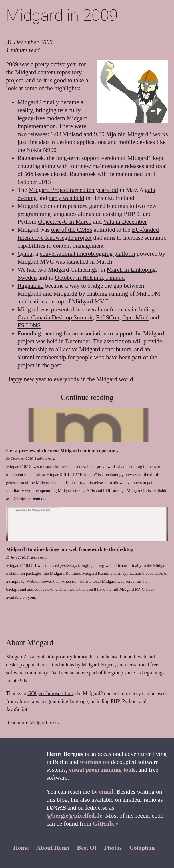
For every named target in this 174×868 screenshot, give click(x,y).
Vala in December (125, 222)
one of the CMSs (72, 230)
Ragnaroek (31, 158)
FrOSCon (108, 317)
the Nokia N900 (37, 150)
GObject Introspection (50, 693)
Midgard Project (98, 665)
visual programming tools (102, 770)
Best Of (87, 848)
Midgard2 (29, 102)
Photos (113, 848)
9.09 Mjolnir (109, 134)
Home (21, 848)
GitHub (103, 824)
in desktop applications (78, 142)
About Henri (53, 848)
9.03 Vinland (66, 134)
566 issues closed (45, 174)
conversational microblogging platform (87, 254)
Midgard (26, 72)
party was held (66, 198)
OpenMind (135, 317)
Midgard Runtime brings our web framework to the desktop (70, 549)
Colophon (142, 848)
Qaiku (25, 254)
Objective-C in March (65, 222)
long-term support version (88, 158)
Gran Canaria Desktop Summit (55, 317)
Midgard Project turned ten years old (73, 190)
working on (95, 762)
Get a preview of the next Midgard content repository (62, 451)
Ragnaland (30, 286)
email (106, 792)
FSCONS (29, 325)
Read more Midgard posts (32, 723)
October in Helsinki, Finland (90, 278)
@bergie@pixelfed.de (74, 816)
